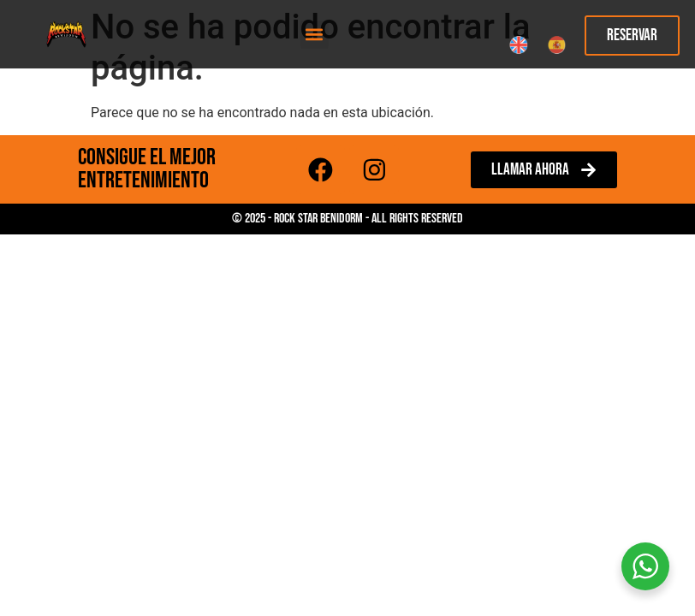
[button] (315, 35)
